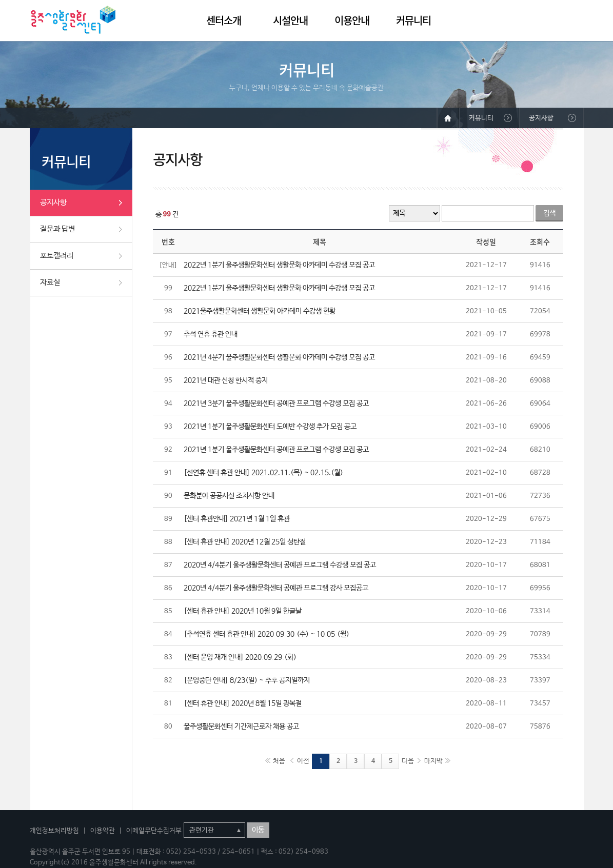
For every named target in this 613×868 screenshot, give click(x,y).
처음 (279, 761)
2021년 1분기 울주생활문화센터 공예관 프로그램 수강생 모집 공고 (276, 450)
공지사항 (53, 202)
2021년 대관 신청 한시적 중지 (226, 380)
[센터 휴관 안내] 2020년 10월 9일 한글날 (243, 611)
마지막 (433, 761)
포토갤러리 (57, 256)
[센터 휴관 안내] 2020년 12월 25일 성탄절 (245, 542)
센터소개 (224, 20)
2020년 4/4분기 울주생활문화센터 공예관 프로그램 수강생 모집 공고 (280, 565)
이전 (303, 761)
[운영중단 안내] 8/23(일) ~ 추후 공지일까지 (247, 680)
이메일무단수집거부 (154, 831)
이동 (258, 830)
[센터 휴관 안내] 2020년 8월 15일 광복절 (243, 703)
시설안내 (290, 20)
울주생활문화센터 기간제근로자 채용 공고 (241, 726)
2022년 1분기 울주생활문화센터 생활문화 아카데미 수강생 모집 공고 (279, 265)
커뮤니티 (413, 20)
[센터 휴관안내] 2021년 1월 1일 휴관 (237, 519)
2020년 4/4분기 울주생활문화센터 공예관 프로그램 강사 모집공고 (276, 588)
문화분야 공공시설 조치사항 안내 (229, 496)
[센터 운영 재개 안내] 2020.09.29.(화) (240, 657)
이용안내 (352, 20)
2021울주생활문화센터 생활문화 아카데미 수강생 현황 (260, 311)
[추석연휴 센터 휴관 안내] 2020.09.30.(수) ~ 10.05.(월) (266, 634)
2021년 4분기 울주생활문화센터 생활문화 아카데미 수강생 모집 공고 (279, 357)
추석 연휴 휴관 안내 (211, 334)
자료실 (50, 282)
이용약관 (103, 831)
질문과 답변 (57, 229)
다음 (408, 761)
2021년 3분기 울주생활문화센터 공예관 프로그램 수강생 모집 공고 (276, 403)
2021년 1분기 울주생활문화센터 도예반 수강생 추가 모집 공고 (270, 427)
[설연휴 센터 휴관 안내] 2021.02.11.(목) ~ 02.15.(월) (263, 473)
